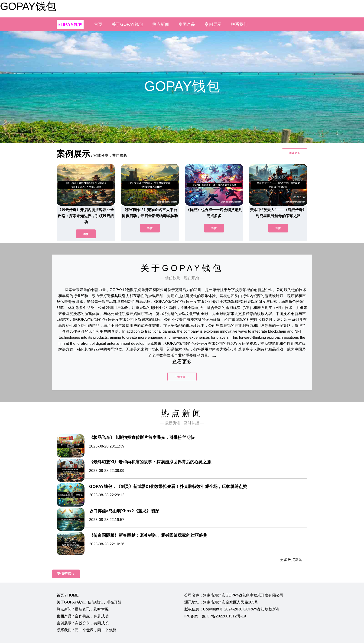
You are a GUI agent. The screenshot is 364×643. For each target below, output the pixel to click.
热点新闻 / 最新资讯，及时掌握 (83, 609)
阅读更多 (295, 153)
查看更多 (182, 362)
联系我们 (239, 24)
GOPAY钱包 (28, 6)
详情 (86, 234)
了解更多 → (182, 377)
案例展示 (213, 24)
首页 (98, 24)
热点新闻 (161, 24)
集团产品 (187, 24)
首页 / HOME (68, 595)
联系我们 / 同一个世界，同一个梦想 (86, 630)
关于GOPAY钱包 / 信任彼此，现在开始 (89, 602)
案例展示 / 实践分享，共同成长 (83, 623)
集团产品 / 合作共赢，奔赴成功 (83, 616)
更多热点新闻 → (294, 560)
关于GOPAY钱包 (127, 24)
